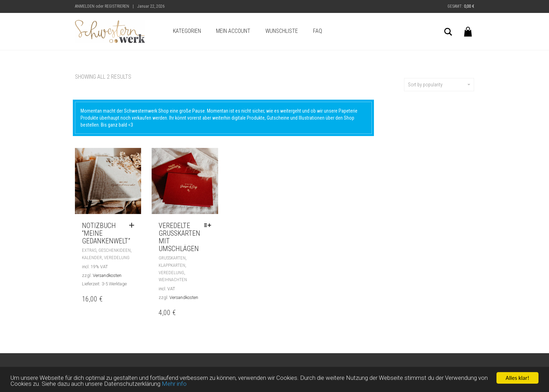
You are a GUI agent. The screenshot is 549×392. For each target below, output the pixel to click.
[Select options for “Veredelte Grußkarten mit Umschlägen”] (209, 226)
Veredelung (117, 258)
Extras (89, 250)
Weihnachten (173, 280)
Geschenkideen (114, 250)
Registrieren (117, 6)
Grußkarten (172, 258)
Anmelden (85, 6)
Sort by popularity (439, 85)
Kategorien (187, 31)
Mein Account (233, 31)
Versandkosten (107, 275)
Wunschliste (282, 31)
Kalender (92, 258)
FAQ (318, 31)
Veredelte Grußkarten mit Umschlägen (179, 237)
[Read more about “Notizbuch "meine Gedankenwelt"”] (133, 226)
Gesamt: (461, 6)
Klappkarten (172, 265)
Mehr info (174, 385)
